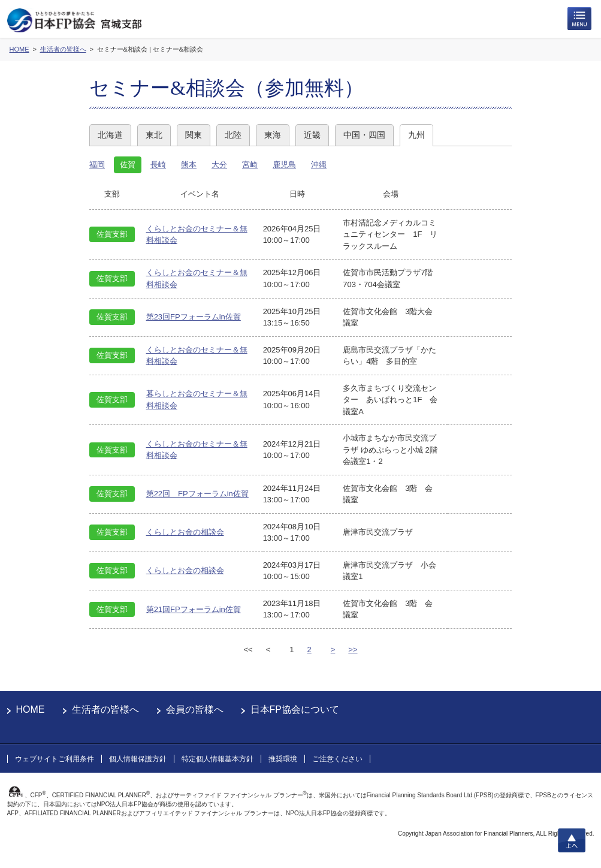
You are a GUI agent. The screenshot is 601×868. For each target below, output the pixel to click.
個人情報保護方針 (138, 759)
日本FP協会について (295, 709)
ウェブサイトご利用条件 (55, 759)
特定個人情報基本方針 (218, 759)
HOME (31, 709)
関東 (194, 135)
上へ (572, 840)
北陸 (233, 135)
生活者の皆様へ (105, 709)
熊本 (189, 165)
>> (353, 650)
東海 (273, 135)
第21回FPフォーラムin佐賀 (194, 609)
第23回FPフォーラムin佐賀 (194, 317)
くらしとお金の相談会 (185, 532)
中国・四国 (364, 135)
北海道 (110, 135)
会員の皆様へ (195, 709)
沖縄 (319, 165)
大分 (219, 165)
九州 (416, 135)
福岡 (97, 165)
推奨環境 (283, 759)
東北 (154, 135)
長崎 (158, 165)
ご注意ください (337, 759)
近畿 (312, 135)
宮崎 (250, 165)
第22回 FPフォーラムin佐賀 (197, 494)
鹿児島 (284, 165)
